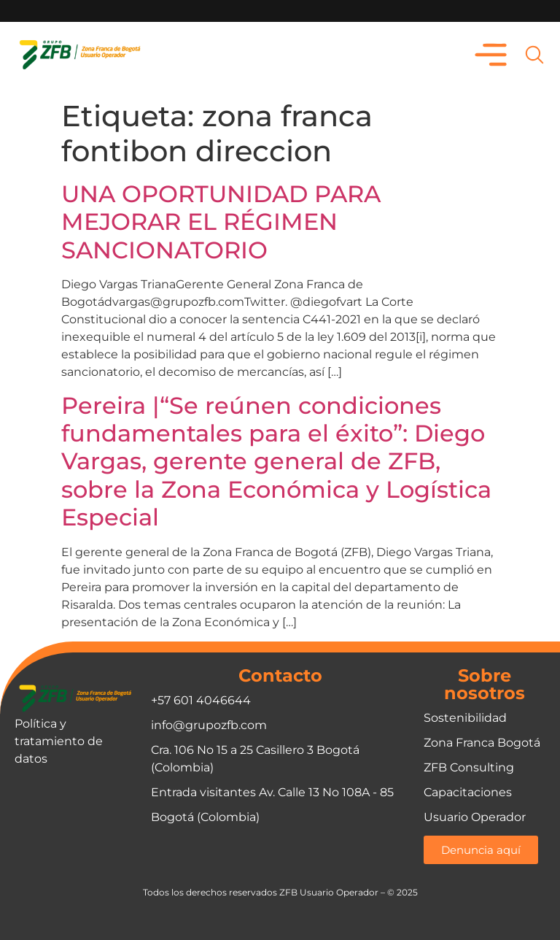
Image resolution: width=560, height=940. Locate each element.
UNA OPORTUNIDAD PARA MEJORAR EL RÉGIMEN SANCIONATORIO (221, 222)
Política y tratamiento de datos (59, 741)
